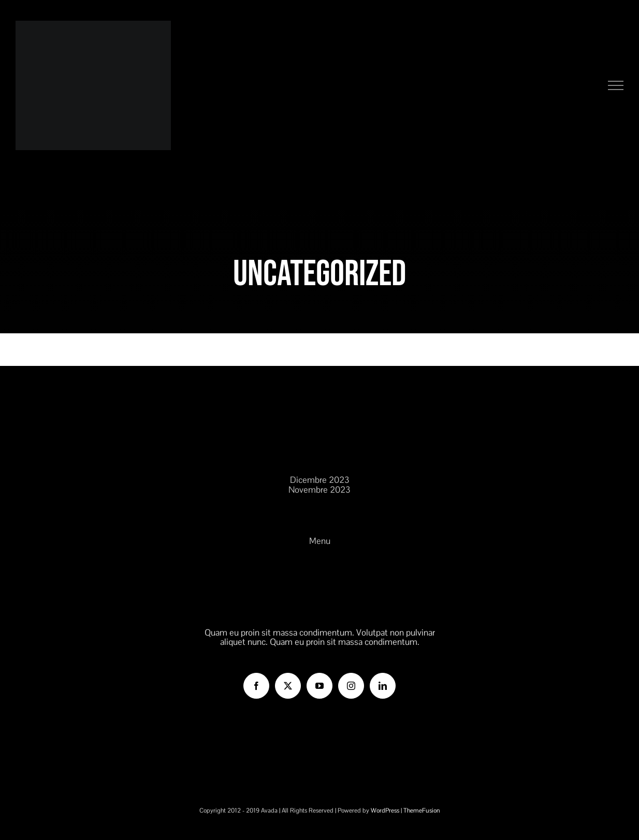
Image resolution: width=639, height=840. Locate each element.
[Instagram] (351, 686)
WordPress (385, 810)
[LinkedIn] (383, 686)
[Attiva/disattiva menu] (616, 85)
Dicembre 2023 (320, 480)
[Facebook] (256, 686)
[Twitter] (288, 686)
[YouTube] (319, 686)
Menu (320, 541)
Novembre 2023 (319, 490)
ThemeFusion (422, 810)
